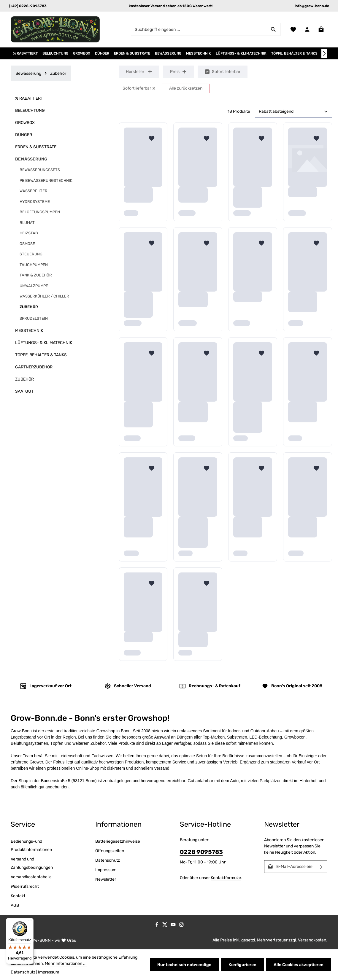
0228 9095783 (201, 852)
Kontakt (18, 896)
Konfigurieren (242, 965)
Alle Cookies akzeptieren (299, 965)
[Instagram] (181, 926)
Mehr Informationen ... (66, 964)
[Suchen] (273, 29)
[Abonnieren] (322, 867)
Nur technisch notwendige (184, 965)
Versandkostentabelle (31, 877)
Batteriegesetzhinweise (118, 841)
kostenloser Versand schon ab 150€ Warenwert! (171, 6)
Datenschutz (108, 860)
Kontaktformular (226, 878)
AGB (15, 905)
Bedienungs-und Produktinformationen (31, 845)
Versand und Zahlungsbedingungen (32, 863)
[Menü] (30, 922)
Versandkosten (312, 940)
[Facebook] (157, 926)
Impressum (106, 870)
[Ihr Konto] (307, 30)
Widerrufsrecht (25, 886)
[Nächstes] (324, 53)
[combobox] (199, 29)
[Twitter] (165, 926)
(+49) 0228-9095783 (28, 6)
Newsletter (106, 879)
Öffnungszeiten (110, 851)
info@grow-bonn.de (312, 6)
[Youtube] (174, 926)
